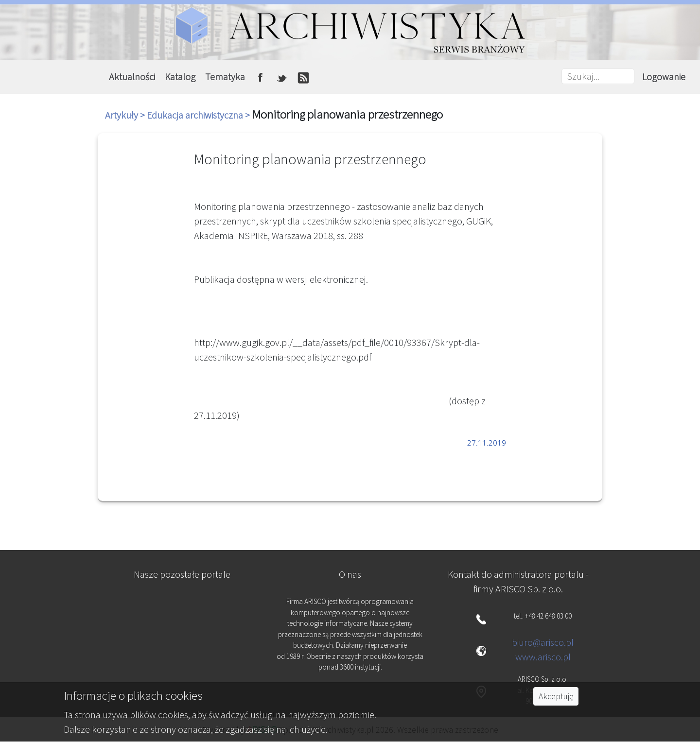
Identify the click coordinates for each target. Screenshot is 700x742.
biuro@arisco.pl (543, 642)
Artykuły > (126, 115)
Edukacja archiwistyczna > (199, 115)
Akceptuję (556, 696)
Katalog (180, 77)
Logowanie (664, 77)
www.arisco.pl (543, 657)
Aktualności (132, 77)
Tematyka (225, 77)
